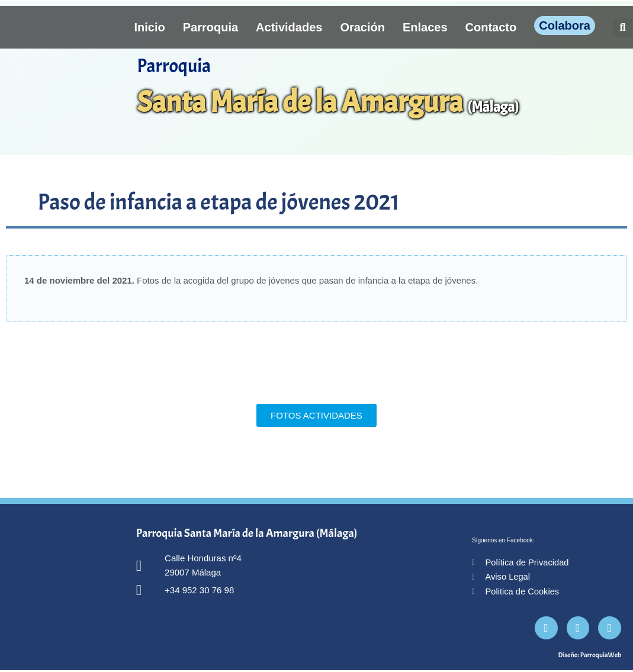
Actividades (289, 27)
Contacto (491, 27)
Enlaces (425, 27)
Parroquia (211, 27)
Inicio (150, 27)
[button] (623, 28)
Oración (362, 27)
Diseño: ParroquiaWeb (589, 657)
